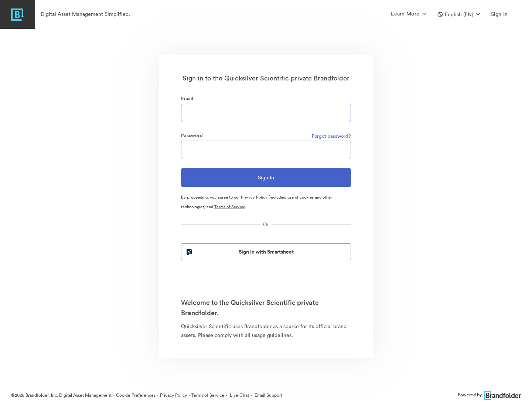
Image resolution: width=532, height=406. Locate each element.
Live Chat (239, 395)
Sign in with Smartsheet (239, 252)
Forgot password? (331, 136)
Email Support (268, 395)
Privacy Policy (254, 197)
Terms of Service (230, 207)
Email (187, 98)
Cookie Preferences (136, 395)
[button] (459, 14)
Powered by (489, 395)
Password (192, 135)
